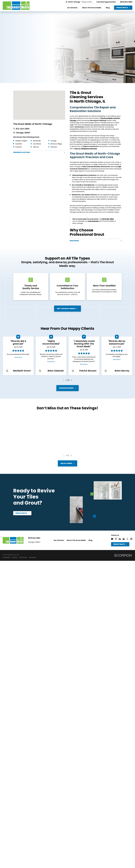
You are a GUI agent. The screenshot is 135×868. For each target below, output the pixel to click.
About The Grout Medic (76, 541)
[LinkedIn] (120, 540)
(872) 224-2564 (126, 2)
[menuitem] (6, 558)
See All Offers (67, 464)
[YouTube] (112, 540)
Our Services (59, 541)
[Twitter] (127, 540)
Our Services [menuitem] (72, 8)
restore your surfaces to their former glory (99, 125)
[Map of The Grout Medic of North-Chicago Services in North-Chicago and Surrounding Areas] (39, 105)
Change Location (87, 2)
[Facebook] (116, 540)
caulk (72, 125)
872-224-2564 (23, 129)
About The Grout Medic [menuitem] (92, 8)
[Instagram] (131, 540)
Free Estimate (123, 8)
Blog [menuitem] (108, 8)
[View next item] (71, 381)
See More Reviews (67, 389)
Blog (90, 541)
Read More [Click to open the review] (18, 358)
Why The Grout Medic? (67, 309)
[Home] (16, 6)
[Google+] (124, 540)
